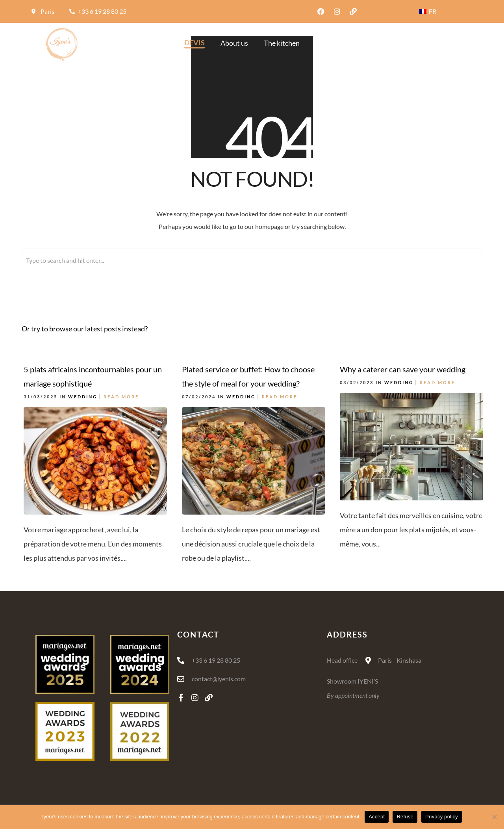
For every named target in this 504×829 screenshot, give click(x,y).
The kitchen (282, 43)
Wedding (83, 397)
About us (234, 43)
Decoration (333, 43)
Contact (452, 43)
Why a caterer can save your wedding (403, 369)
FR (428, 11)
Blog (417, 43)
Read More (121, 397)
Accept (377, 817)
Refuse (405, 817)
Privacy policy (442, 817)
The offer (380, 43)
